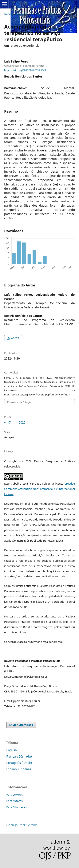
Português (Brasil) (19, 763)
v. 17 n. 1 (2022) (42, 14)
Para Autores (14, 801)
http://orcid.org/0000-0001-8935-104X (25, 70)
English (12, 750)
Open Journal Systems (22, 825)
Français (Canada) (19, 756)
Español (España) (19, 769)
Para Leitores (15, 794)
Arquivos (22, 14)
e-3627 (15, 338)
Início (8, 14)
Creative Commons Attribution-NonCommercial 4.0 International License (39, 489)
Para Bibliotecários (18, 807)
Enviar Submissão (21, 725)
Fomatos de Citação (20, 402)
